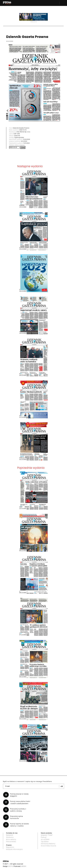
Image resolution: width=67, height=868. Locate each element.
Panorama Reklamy (48, 844)
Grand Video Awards (48, 846)
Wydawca (10, 837)
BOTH (11, 866)
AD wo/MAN (45, 839)
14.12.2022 (24, 141)
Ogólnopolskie (19, 137)
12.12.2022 (27, 143)
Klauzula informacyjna (14, 849)
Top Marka (45, 842)
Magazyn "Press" (47, 835)
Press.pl (44, 837)
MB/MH (24, 866)
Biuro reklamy (11, 839)
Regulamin (10, 847)
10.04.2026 (27, 139)
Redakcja (10, 835)
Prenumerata (11, 842)
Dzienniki (17, 136)
